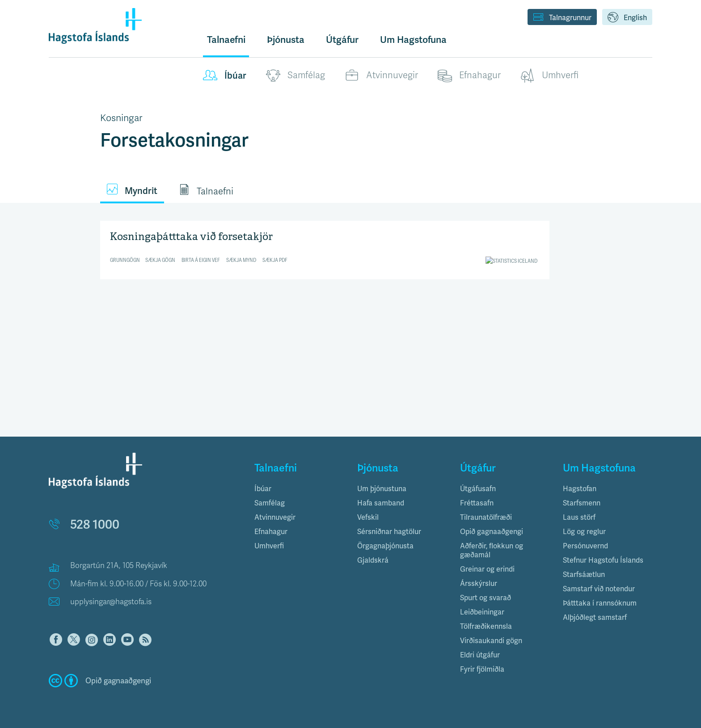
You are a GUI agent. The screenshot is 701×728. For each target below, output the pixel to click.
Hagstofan (580, 489)
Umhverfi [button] (269, 546)
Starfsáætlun (584, 574)
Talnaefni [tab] (206, 191)
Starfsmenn (582, 503)
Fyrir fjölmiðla (482, 669)
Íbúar (225, 76)
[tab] (299, 489)
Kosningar (121, 118)
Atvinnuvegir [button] (275, 517)
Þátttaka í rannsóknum (600, 603)
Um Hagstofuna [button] (413, 40)
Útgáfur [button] (342, 40)
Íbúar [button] (263, 489)
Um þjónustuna (382, 489)
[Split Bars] (325, 248)
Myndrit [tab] (132, 190)
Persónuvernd (585, 546)
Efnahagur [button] (271, 532)
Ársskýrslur (479, 583)
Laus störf (579, 517)
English (627, 18)
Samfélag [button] (270, 503)
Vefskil (368, 517)
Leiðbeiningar (482, 612)
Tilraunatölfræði (486, 517)
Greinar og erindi (487, 569)
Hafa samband (381, 503)
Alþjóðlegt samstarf (595, 617)
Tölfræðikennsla (486, 626)
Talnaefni (226, 40)
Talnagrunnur (562, 18)
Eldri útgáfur (480, 655)
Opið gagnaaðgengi (492, 532)
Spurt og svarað (486, 598)
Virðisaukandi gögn (491, 641)
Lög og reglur (584, 532)
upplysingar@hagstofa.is (111, 602)
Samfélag (296, 76)
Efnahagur (469, 76)
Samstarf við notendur (599, 589)
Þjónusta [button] (286, 40)
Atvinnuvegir (381, 76)
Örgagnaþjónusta (385, 546)
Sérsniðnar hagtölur (389, 532)
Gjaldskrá (373, 560)
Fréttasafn (477, 503)
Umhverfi (549, 76)
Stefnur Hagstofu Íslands (603, 560)
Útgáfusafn (478, 489)
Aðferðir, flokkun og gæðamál (492, 550)
